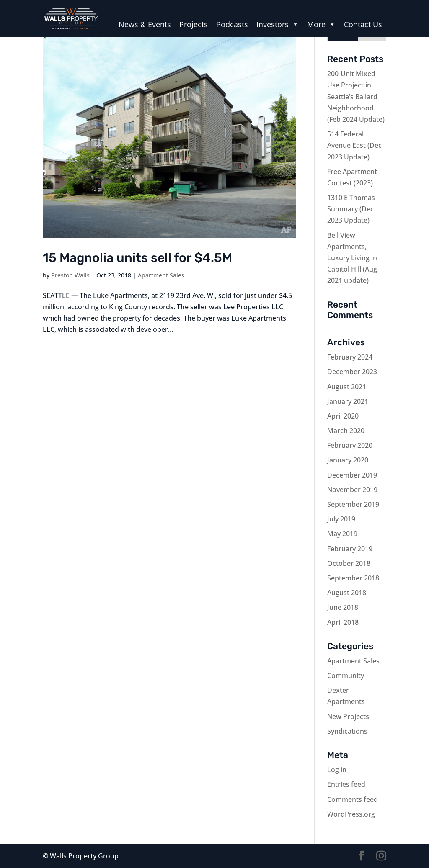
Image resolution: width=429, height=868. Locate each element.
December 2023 (352, 372)
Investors (278, 24)
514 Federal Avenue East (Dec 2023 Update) (354, 145)
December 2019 (352, 475)
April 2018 (343, 622)
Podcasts (232, 24)
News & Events (145, 24)
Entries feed (346, 784)
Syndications (347, 731)
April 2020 (343, 416)
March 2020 (346, 431)
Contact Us (363, 24)
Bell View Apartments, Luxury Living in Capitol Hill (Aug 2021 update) (352, 258)
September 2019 (353, 504)
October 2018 (349, 563)
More (321, 24)
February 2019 (350, 549)
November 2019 (352, 490)
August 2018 (347, 593)
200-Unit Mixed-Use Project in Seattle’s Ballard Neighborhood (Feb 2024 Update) (356, 96)
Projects (194, 24)
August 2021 (347, 387)
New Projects (348, 716)
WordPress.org (351, 814)
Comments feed (353, 799)
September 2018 (353, 578)
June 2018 (343, 607)
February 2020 (350, 445)
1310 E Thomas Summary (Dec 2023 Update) (351, 209)
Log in (337, 770)
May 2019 (342, 534)
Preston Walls (70, 275)
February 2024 (350, 357)
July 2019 (341, 519)
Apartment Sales (161, 275)
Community (346, 675)
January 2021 (348, 401)
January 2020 (348, 460)
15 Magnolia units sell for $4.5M (137, 258)
